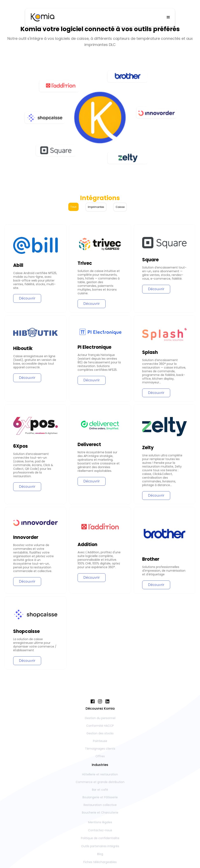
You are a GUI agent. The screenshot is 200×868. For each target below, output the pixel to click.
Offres (100, 756)
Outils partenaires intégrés (100, 846)
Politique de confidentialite (100, 838)
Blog (100, 854)
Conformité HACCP (100, 726)
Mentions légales (100, 822)
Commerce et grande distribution (100, 782)
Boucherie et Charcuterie (100, 813)
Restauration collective (100, 805)
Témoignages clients (100, 749)
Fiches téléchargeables (100, 862)
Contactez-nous (100, 830)
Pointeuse (100, 741)
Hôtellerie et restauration (100, 774)
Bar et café (100, 790)
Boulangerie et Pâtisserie (100, 797)
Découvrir (27, 298)
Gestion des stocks (100, 733)
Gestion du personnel (100, 718)
